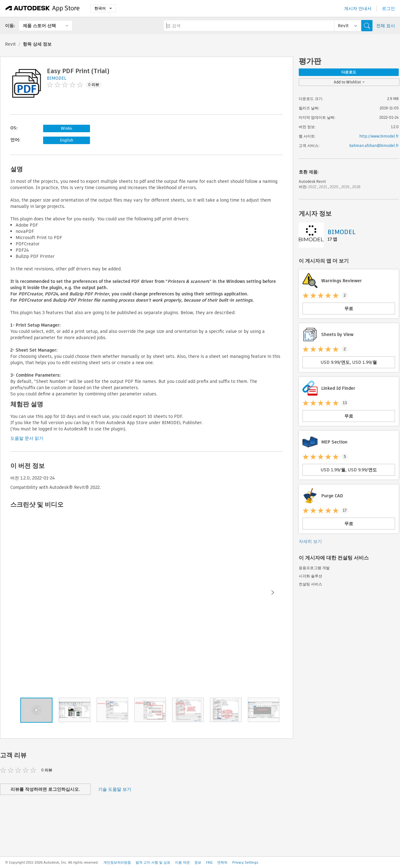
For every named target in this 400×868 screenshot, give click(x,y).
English (67, 140)
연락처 (222, 862)
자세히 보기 (310, 541)
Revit (10, 44)
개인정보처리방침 (117, 862)
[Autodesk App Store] (43, 8)
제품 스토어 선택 (39, 26)
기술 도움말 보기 (115, 789)
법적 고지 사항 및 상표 (153, 862)
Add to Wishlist (349, 82)
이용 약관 (182, 862)
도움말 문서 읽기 (27, 438)
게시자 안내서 (358, 8)
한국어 (103, 8)
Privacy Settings (245, 862)
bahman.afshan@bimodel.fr (374, 146)
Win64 (67, 128)
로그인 (388, 8)
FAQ (209, 862)
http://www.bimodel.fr (379, 136)
